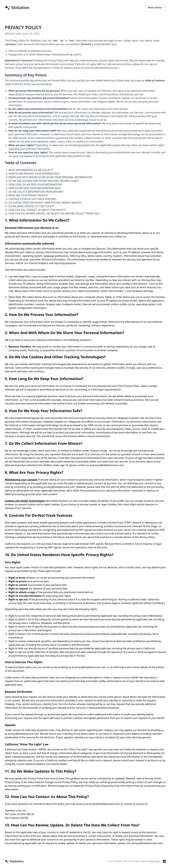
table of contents (155, 80)
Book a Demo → (156, 7)
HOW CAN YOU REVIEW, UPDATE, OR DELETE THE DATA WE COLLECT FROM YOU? (54, 214)
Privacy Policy (154, 861)
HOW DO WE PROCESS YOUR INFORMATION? (34, 174)
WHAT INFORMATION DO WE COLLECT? (31, 170)
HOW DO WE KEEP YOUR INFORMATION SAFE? (35, 188)
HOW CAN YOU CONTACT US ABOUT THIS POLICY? (37, 210)
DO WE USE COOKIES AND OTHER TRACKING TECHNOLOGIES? (44, 181)
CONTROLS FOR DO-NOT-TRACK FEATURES (32, 199)
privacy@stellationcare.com (103, 68)
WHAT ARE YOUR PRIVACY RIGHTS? (28, 195)
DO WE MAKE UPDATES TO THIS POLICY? (31, 206)
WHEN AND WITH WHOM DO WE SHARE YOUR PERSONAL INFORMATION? (50, 177)
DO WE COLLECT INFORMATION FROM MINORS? (36, 192)
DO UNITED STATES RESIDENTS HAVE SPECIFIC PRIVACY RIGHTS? (45, 203)
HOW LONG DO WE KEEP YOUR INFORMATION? (35, 184)
